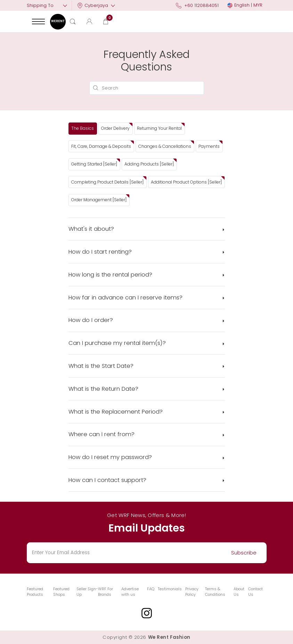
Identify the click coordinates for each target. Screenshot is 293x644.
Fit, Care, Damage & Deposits (101, 146)
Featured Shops (61, 592)
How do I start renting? (100, 252)
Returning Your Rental (159, 128)
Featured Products (35, 592)
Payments (209, 146)
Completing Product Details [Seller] (107, 182)
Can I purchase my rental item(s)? (117, 343)
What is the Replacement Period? (116, 412)
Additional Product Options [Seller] (186, 182)
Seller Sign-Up (87, 592)
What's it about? (91, 229)
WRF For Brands (105, 592)
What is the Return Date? (103, 389)
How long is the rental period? (110, 275)
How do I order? (91, 320)
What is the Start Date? (101, 366)
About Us (239, 592)
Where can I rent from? (101, 434)
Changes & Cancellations (165, 146)
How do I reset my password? (110, 457)
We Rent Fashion (169, 637)
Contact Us (255, 592)
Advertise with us (130, 592)
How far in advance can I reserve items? (125, 298)
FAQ (151, 589)
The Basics (83, 128)
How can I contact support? (107, 480)
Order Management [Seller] (99, 200)
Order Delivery (115, 128)
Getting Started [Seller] (94, 164)
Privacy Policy (192, 592)
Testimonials (170, 589)
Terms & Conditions (215, 592)
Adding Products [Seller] (149, 164)
